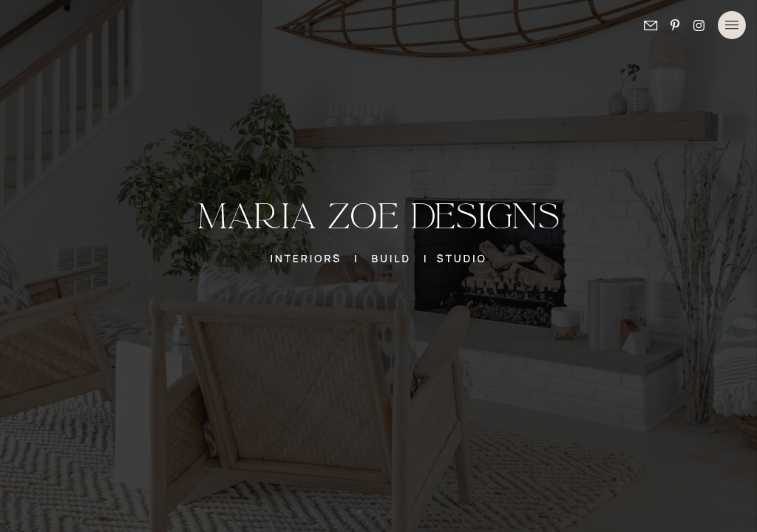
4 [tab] (393, 513)
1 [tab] (360, 513)
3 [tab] (382, 513)
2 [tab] (371, 513)
